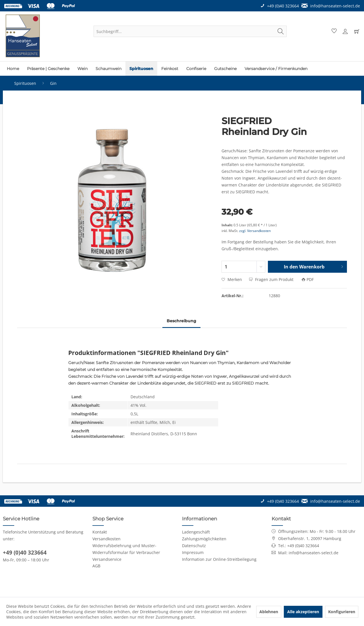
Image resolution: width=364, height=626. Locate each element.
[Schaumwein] (108, 69)
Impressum (193, 552)
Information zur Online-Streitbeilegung (219, 559)
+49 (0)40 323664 (25, 553)
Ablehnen (269, 612)
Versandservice (107, 559)
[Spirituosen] (141, 69)
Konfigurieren (342, 612)
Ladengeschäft (196, 532)
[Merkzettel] (333, 31)
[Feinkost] (170, 69)
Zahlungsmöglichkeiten (204, 539)
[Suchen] (281, 31)
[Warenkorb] (357, 31)
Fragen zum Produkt (272, 279)
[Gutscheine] (225, 69)
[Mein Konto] (345, 31)
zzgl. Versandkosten (255, 231)
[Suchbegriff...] (190, 31)
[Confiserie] (196, 69)
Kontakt (100, 532)
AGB (96, 566)
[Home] (13, 69)
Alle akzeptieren (303, 612)
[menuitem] (190, 31)
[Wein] (82, 69)
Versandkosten (106, 539)
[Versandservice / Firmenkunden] (276, 69)
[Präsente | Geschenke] (48, 69)
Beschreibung (181, 321)
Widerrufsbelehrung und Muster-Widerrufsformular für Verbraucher (126, 549)
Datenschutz (194, 546)
